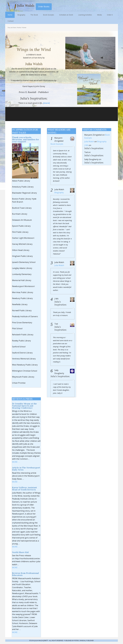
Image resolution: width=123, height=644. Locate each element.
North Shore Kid (20, 552)
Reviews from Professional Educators (25, 574)
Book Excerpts (57, 144)
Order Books (44, 7)
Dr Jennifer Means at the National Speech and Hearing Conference (24, 406)
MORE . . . (16, 462)
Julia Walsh (21, 6)
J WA (86, 145)
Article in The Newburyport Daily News (26, 469)
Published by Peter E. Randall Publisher (79, 641)
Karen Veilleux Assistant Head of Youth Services (24, 489)
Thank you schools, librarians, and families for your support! (26, 139)
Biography (59, 192)
